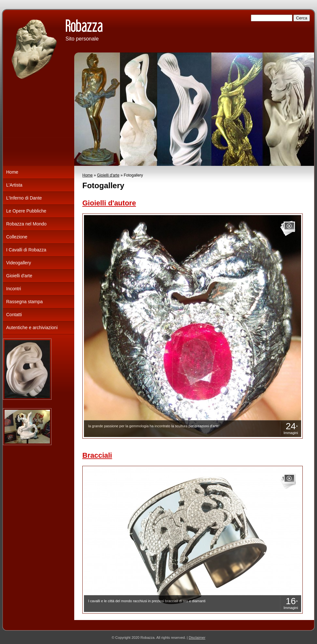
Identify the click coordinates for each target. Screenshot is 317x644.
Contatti (14, 315)
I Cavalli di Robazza (26, 250)
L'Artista (14, 185)
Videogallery (19, 263)
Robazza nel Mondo (26, 224)
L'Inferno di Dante (24, 198)
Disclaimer (197, 638)
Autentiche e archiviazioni (32, 328)
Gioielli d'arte (108, 175)
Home (88, 175)
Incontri (14, 289)
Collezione (17, 237)
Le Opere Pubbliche (26, 211)
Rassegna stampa (24, 302)
